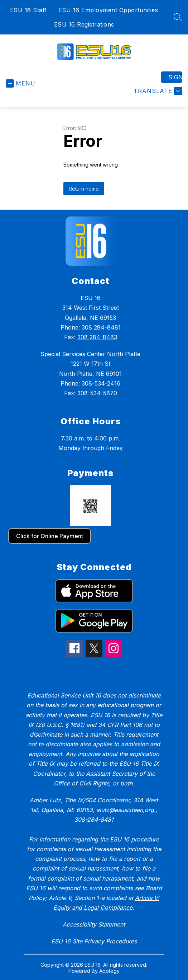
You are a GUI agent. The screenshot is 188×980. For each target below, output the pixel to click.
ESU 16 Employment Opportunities (108, 10)
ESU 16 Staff (28, 10)
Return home (84, 189)
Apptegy (109, 971)
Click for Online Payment (50, 536)
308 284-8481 (101, 327)
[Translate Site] (157, 91)
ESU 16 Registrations (84, 24)
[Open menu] (21, 83)
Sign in (175, 77)
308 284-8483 (97, 337)
